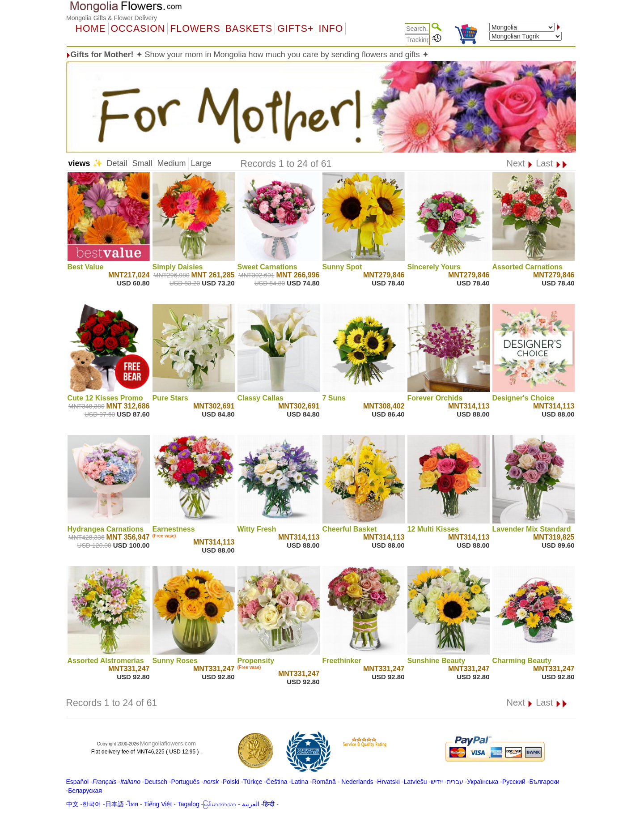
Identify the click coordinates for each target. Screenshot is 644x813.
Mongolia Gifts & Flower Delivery (112, 18)
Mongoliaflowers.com (168, 743)
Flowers (195, 29)
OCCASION (138, 29)
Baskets (249, 29)
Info (331, 29)
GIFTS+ (295, 29)
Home (91, 29)
